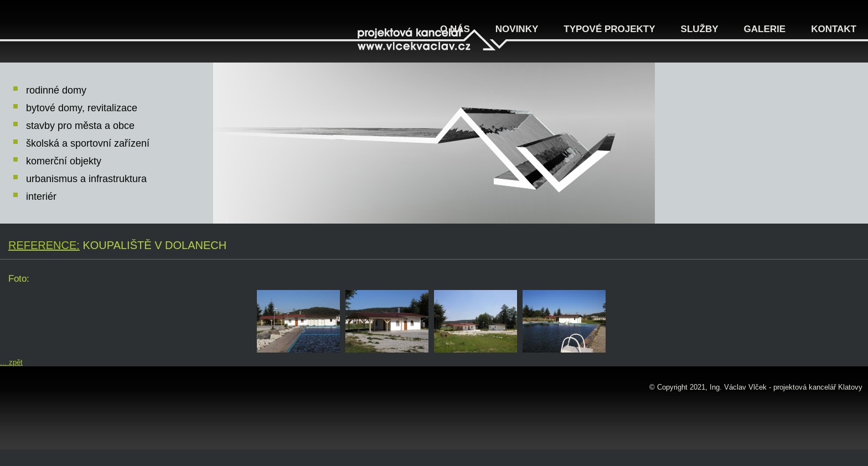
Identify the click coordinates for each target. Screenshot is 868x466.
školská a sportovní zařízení (88, 143)
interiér (41, 196)
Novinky (517, 29)
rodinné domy (56, 90)
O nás (455, 29)
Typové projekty (609, 29)
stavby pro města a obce (80, 126)
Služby (700, 29)
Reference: (44, 245)
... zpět (11, 362)
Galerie (765, 29)
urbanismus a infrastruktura (86, 179)
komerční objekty (64, 161)
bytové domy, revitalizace (82, 108)
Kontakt (834, 29)
